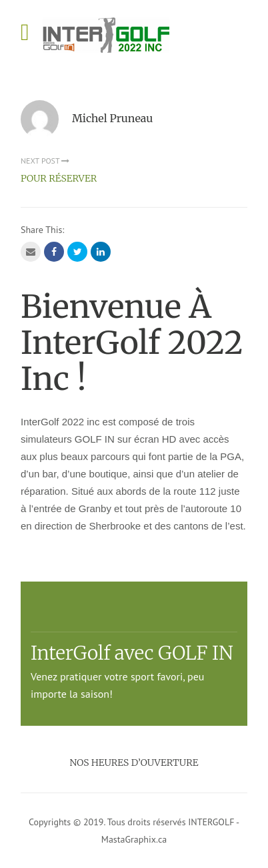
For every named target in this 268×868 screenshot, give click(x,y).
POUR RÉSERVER (59, 178)
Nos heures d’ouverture (134, 763)
